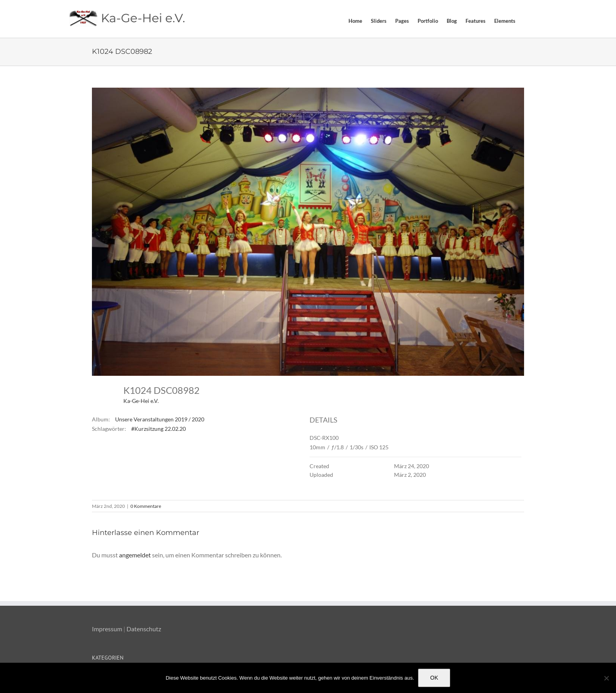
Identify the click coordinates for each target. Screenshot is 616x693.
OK (434, 678)
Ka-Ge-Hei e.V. (141, 401)
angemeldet (135, 555)
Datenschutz (144, 629)
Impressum (107, 629)
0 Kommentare (146, 506)
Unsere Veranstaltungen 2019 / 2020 (160, 419)
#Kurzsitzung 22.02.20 (159, 429)
